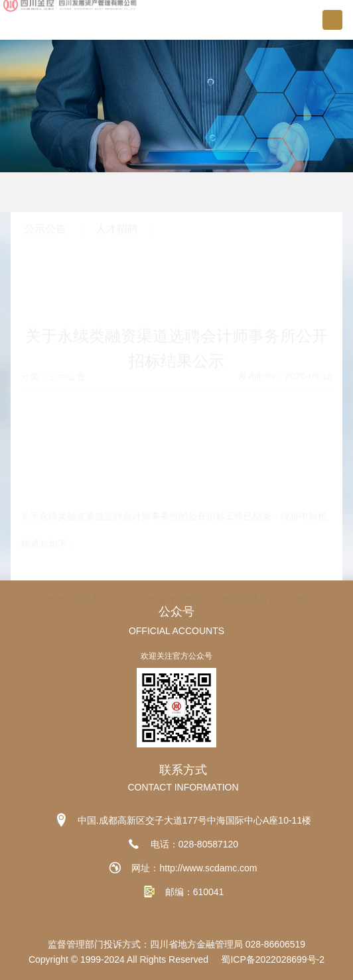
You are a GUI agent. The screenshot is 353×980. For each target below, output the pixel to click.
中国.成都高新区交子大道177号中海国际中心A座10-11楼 (194, 820)
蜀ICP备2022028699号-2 (273, 959)
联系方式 (183, 770)
